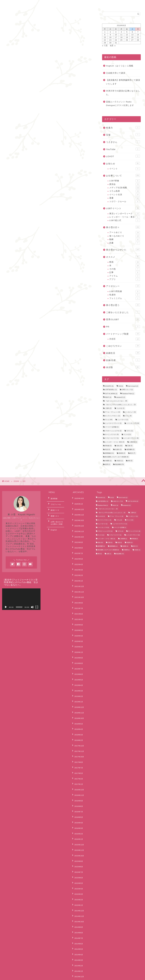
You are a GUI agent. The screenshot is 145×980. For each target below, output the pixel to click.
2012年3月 (77, 960)
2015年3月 (77, 812)
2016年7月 (77, 747)
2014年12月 (78, 825)
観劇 (125, 239)
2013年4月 (77, 912)
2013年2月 (77, 921)
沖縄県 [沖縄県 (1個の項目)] (108, 461)
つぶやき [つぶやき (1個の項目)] (121, 408)
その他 (125, 269)
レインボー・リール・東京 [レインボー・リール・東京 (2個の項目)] (115, 442)
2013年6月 (77, 904)
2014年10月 (78, 834)
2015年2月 (77, 816)
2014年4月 (77, 860)
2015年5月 (77, 803)
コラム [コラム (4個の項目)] (128, 416)
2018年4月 (77, 681)
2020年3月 (77, 611)
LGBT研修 (125, 181)
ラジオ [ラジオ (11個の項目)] (127, 434)
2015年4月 (77, 808)
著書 (125, 198)
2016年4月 (77, 755)
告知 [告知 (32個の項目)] (119, 446)
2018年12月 (78, 664)
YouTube (123, 149)
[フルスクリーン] (37, 607)
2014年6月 (77, 851)
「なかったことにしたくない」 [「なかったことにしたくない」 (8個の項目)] (116, 401)
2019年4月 (77, 646)
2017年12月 (78, 694)
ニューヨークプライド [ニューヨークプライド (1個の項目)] (113, 423)
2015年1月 (77, 821)
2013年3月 (77, 917)
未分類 (123, 367)
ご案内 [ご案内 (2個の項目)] (108, 408)
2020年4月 (77, 607)
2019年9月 (77, 624)
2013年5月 (77, 908)
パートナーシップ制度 (123, 334)
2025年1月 (77, 502)
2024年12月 (78, 507)
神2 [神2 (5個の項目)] (130, 461)
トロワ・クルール (125, 202)
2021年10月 (78, 576)
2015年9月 (77, 786)
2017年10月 (78, 703)
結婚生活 (123, 353)
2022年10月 (78, 528)
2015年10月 (78, 782)
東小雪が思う (123, 305)
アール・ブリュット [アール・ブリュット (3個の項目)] (113, 412)
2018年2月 (77, 690)
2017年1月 (77, 725)
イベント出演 (125, 195)
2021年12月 (78, 568)
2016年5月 (77, 751)
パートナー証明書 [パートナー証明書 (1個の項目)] (112, 427)
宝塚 (123, 135)
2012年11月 (78, 930)
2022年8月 (77, 537)
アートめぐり (125, 232)
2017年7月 (77, 712)
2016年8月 (77, 742)
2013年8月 (77, 895)
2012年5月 (77, 952)
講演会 (125, 184)
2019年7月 (77, 633)
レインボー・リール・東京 (125, 217)
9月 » (113, 46)
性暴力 (123, 128)
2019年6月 (77, 637)
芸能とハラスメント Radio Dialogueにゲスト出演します (120, 104)
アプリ (125, 279)
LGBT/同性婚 (125, 291)
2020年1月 (77, 620)
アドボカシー (123, 286)
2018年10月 (78, 672)
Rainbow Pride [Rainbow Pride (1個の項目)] (128, 394)
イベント (125, 169)
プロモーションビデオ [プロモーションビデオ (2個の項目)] (113, 431)
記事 (125, 272)
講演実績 (52, 498)
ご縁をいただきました (123, 312)
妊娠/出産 (123, 360)
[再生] (6, 607)
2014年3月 (77, 864)
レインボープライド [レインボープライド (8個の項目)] (131, 438)
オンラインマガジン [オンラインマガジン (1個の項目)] (113, 416)
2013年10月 (78, 886)
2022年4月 (77, 550)
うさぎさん (123, 142)
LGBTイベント (123, 208)
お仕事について (123, 175)
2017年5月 (77, 716)
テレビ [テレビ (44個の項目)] (109, 420)
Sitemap (26, 976)
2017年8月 (77, 707)
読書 (125, 243)
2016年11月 (78, 733)
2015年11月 (78, 777)
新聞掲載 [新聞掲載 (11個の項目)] (109, 453)
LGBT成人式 (125, 220)
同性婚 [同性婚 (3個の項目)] (108, 446)
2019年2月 (77, 655)
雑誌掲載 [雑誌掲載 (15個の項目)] (119, 464)
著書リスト (53, 511)
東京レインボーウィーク (125, 214)
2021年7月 (77, 585)
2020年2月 (77, 616)
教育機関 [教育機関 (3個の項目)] (131, 449)
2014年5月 (77, 856)
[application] (21, 599)
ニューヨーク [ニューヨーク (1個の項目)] (123, 420)
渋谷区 (125, 339)
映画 (125, 262)
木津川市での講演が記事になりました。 (123, 93)
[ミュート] (32, 607)
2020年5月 (77, 603)
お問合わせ (26, 4)
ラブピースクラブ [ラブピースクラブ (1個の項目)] (112, 438)
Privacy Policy (12, 976)
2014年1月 (77, 873)
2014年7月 (77, 847)
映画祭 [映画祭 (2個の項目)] (122, 453)
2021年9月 (77, 581)
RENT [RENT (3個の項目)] (108, 397)
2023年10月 (78, 515)
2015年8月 (77, 790)
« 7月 (105, 46)
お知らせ (123, 163)
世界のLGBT (123, 319)
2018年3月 (77, 685)
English (43, 4)
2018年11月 (78, 668)
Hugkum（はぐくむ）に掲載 (120, 66)
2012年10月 (78, 934)
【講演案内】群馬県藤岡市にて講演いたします (123, 82)
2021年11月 (78, 572)
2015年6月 (77, 799)
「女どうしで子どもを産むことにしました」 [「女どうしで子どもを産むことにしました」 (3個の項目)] (120, 405)
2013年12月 (78, 877)
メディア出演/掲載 (125, 188)
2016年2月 (77, 764)
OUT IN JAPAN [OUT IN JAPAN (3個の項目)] (111, 394)
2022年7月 (77, 542)
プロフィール (54, 502)
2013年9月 (77, 891)
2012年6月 (77, 947)
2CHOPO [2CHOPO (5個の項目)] (109, 386)
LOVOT (123, 156)
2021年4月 (77, 594)
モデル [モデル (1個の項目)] (130, 431)
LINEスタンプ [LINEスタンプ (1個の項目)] (127, 390)
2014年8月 (77, 843)
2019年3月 (77, 651)
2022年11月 (78, 524)
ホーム (10, 4)
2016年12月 (78, 729)
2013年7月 (77, 899)
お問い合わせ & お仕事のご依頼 (56, 517)
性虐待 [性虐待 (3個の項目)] (118, 449)
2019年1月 (77, 659)
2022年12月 (78, 520)
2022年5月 (77, 546)
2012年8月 (77, 938)
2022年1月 (77, 563)
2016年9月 (77, 738)
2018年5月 (77, 677)
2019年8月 (77, 629)
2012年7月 (77, 943)
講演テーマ (53, 507)
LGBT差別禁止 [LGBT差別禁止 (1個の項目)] (111, 390)
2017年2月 (77, 720)
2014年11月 (78, 830)
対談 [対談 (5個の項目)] (108, 449)
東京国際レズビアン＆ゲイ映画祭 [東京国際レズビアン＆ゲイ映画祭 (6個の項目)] (117, 457)
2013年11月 (78, 882)
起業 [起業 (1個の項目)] (108, 464)
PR (123, 326)
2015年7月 (77, 795)
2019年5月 (77, 642)
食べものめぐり (125, 236)
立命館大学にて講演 (116, 73)
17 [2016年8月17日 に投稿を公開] (116, 37)
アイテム (125, 276)
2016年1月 (77, 768)
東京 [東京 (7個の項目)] (133, 453)
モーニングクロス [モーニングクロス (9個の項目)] (112, 434)
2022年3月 (77, 555)
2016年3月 (77, 760)
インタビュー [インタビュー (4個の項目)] (130, 412)
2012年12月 (78, 925)
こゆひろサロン (123, 346)
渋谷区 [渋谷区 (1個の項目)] (120, 461)
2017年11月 (78, 699)
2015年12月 (78, 773)
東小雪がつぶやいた (123, 249)
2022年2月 (77, 559)
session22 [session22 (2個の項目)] (121, 397)
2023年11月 (78, 511)
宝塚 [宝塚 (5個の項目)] (130, 446)
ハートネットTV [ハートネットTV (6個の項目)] (133, 423)
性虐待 (125, 295)
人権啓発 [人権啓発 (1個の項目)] (133, 442)
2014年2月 (77, 869)
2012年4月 (77, 956)
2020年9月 (77, 598)
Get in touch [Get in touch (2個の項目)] (133, 386)
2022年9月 (77, 533)
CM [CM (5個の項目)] (121, 386)
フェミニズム (125, 298)
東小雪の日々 (123, 227)
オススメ (123, 257)
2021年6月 (77, 590)
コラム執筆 (125, 191)
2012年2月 (77, 965)
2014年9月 (77, 838)
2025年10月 (78, 498)
